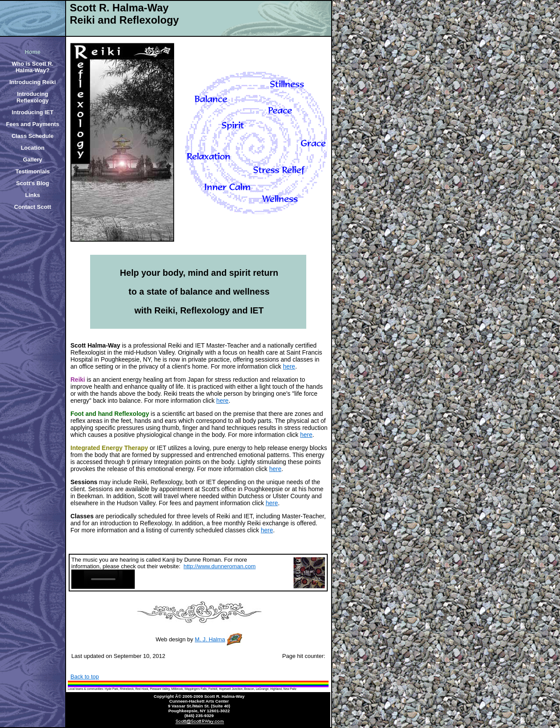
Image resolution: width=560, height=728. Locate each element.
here (289, 366)
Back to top (85, 677)
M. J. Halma (210, 639)
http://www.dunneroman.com (220, 566)
